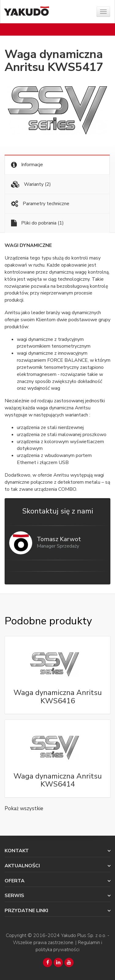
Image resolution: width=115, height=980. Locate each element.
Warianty (31, 184)
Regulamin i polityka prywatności (69, 946)
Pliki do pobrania (37, 223)
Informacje (27, 165)
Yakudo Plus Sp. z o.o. (84, 935)
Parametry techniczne (40, 204)
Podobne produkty (48, 621)
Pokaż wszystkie (24, 808)
